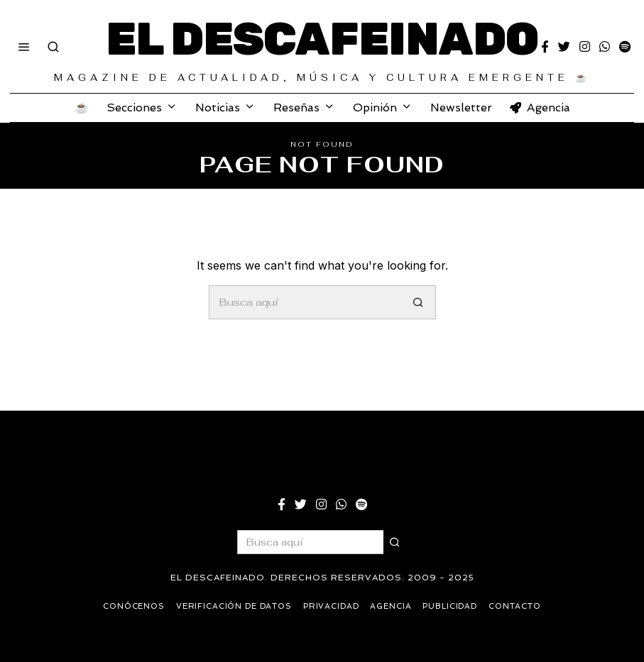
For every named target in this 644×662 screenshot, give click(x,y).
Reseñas (296, 107)
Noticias (218, 107)
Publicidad (452, 606)
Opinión (375, 107)
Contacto (518, 606)
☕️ (82, 107)
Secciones (134, 107)
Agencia (540, 107)
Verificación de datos (233, 606)
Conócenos (131, 606)
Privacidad (332, 606)
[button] (419, 302)
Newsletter (461, 107)
